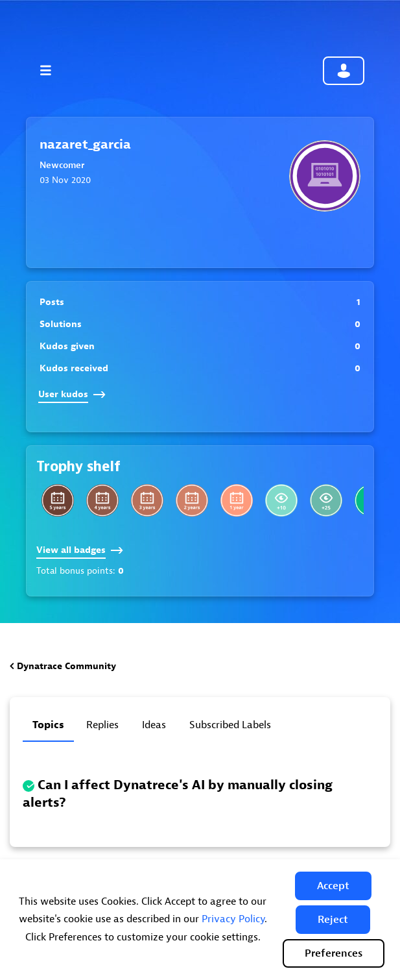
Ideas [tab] (154, 725)
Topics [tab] (48, 725)
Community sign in (344, 71)
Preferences (334, 953)
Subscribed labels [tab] (230, 725)
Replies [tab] (102, 725)
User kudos (72, 394)
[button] (333, 886)
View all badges (80, 550)
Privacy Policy (233, 919)
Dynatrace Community (66, 666)
